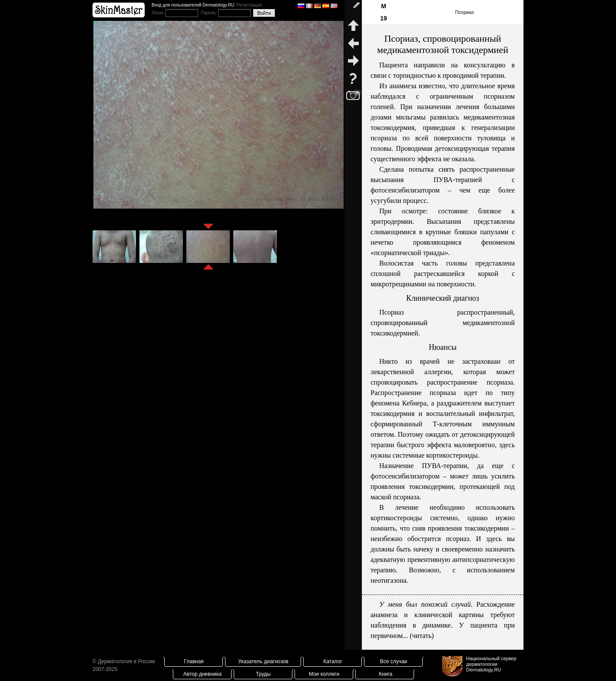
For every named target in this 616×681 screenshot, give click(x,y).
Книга (386, 674)
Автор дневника (202, 674)
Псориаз (465, 12)
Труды (263, 674)
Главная (194, 661)
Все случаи (394, 661)
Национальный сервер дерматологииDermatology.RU (491, 664)
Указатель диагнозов (263, 661)
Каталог (333, 661)
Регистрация (249, 5)
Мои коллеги (324, 674)
